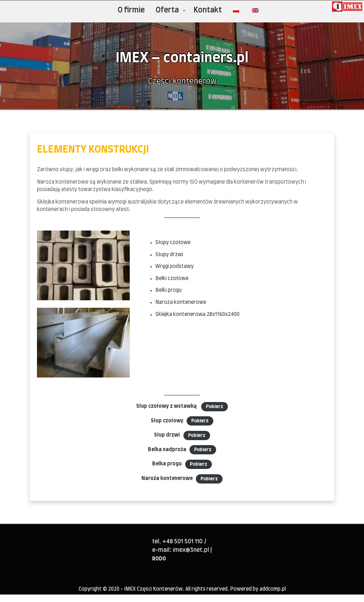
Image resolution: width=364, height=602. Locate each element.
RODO (159, 559)
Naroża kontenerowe (167, 479)
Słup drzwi (167, 435)
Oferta (167, 10)
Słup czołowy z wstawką (167, 406)
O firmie (131, 10)
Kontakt (208, 10)
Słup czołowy (167, 421)
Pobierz (215, 406)
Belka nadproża (167, 450)
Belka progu (167, 464)
